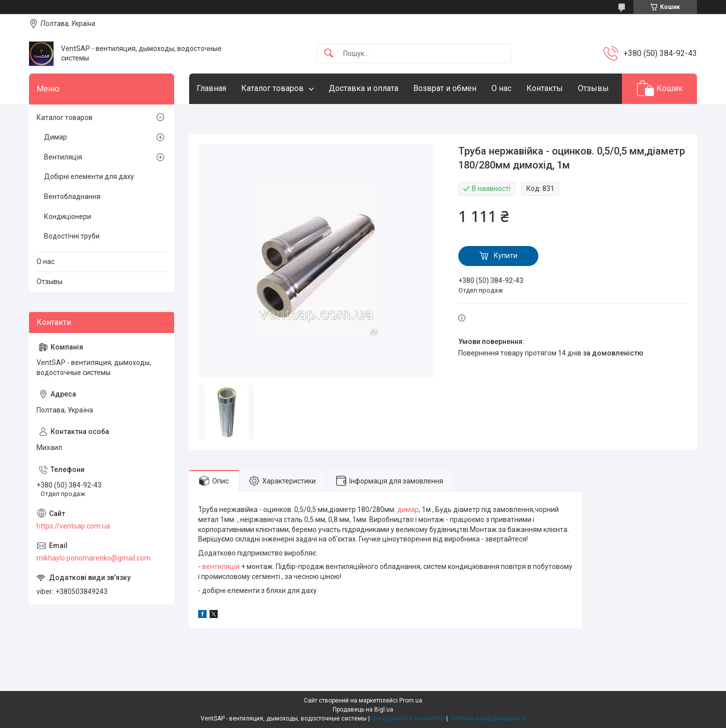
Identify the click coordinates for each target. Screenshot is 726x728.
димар (408, 509)
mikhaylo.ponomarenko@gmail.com (94, 558)
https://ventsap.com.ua (73, 526)
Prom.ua (411, 700)
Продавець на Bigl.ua (363, 709)
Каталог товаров (272, 88)
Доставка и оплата (364, 88)
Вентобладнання (72, 196)
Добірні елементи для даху (89, 176)
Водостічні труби (72, 236)
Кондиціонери (68, 216)
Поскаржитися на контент (408, 718)
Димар (56, 137)
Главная (211, 88)
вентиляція (221, 566)
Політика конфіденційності (488, 718)
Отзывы (593, 88)
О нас (501, 88)
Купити (506, 255)
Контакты (545, 88)
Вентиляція (63, 157)
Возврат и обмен (445, 88)
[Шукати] (329, 54)
